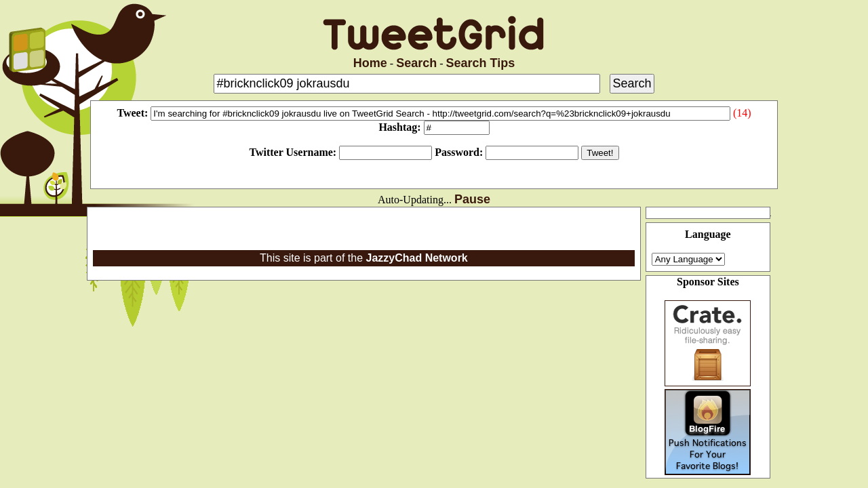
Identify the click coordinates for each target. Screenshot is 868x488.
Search (416, 63)
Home (370, 63)
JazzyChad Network (416, 258)
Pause (472, 199)
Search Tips (481, 63)
